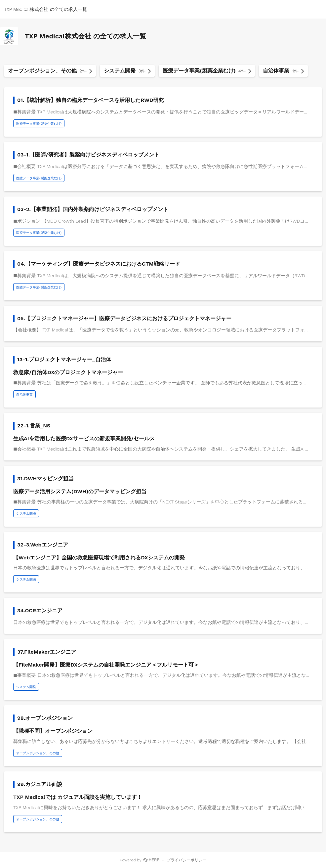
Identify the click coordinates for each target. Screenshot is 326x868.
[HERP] (151, 860)
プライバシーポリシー (186, 860)
